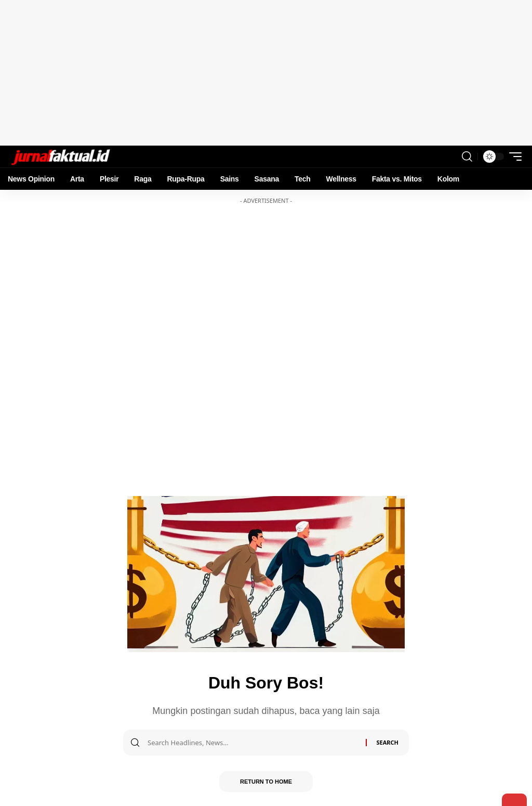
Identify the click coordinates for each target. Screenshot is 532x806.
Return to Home (266, 782)
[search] (467, 157)
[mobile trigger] (513, 157)
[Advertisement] (266, 73)
